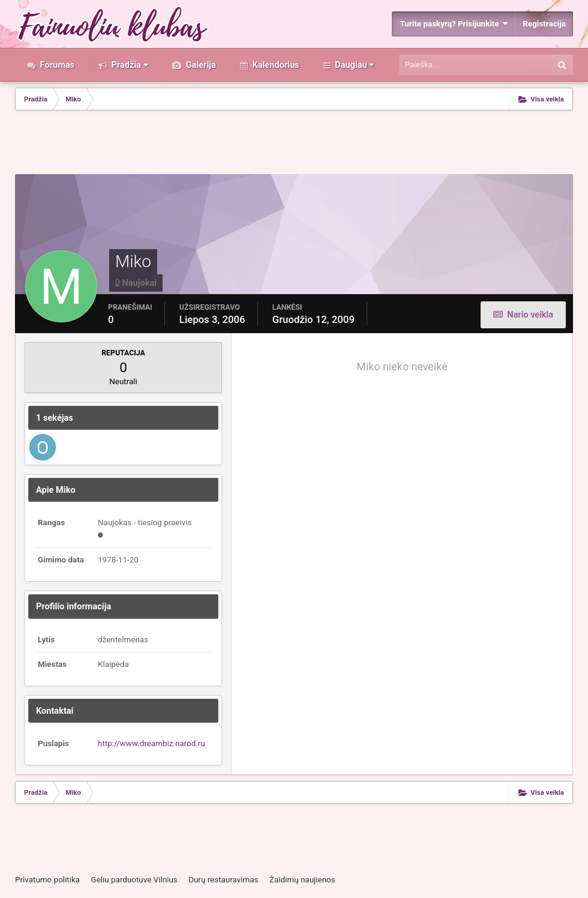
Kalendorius (275, 65)
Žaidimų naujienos (302, 880)
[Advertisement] (294, 143)
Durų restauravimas (223, 880)
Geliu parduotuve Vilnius (134, 880)
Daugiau (354, 65)
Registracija (544, 24)
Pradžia (129, 65)
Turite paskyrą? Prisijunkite (454, 24)
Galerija (200, 65)
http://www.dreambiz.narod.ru (151, 743)
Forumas (56, 65)
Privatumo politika (47, 880)
